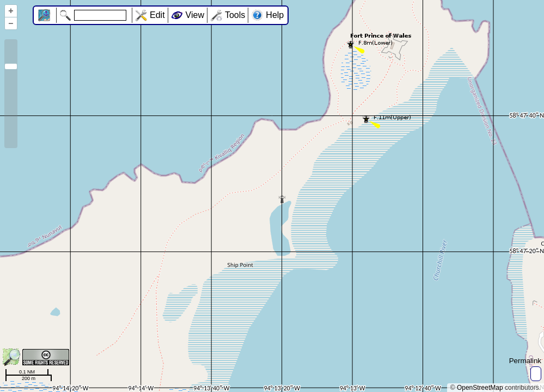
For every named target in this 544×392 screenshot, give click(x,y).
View (195, 15)
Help (275, 15)
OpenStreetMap (480, 388)
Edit (157, 15)
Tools (235, 15)
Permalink (525, 361)
